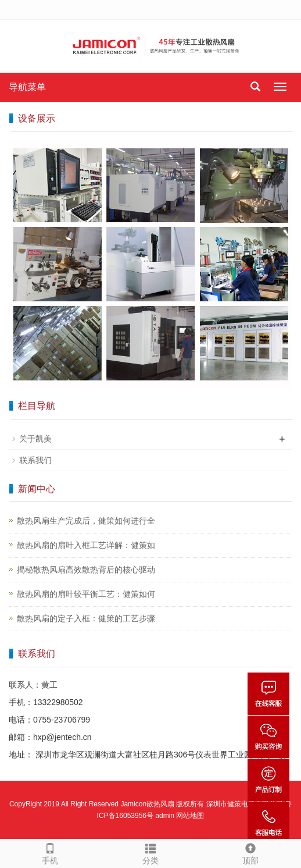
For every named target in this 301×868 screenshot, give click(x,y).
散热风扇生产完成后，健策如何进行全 (86, 521)
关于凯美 (35, 439)
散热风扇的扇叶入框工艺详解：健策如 (86, 545)
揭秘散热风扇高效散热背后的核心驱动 (86, 570)
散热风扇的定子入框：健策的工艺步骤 (86, 618)
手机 (50, 852)
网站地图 (190, 816)
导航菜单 (27, 87)
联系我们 (35, 460)
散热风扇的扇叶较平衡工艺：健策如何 (86, 594)
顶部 (250, 852)
